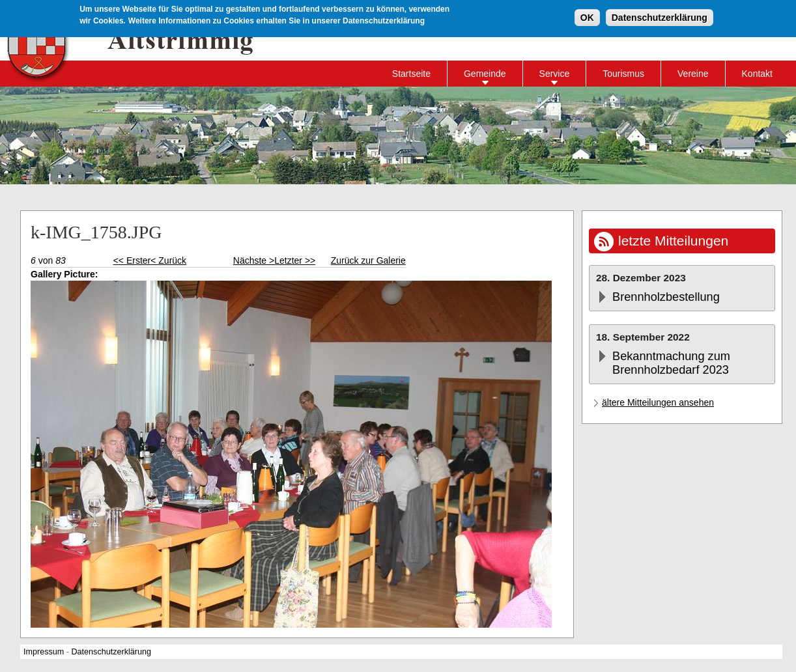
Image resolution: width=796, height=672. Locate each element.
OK (587, 16)
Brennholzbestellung (666, 297)
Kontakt (757, 74)
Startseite (411, 74)
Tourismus (623, 74)
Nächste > (254, 260)
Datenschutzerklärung (660, 16)
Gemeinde (485, 74)
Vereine (693, 74)
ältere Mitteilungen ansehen (658, 402)
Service (555, 74)
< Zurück (168, 260)
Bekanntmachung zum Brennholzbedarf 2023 (671, 363)
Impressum (44, 652)
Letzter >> (295, 260)
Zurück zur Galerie (368, 260)
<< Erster (132, 260)
